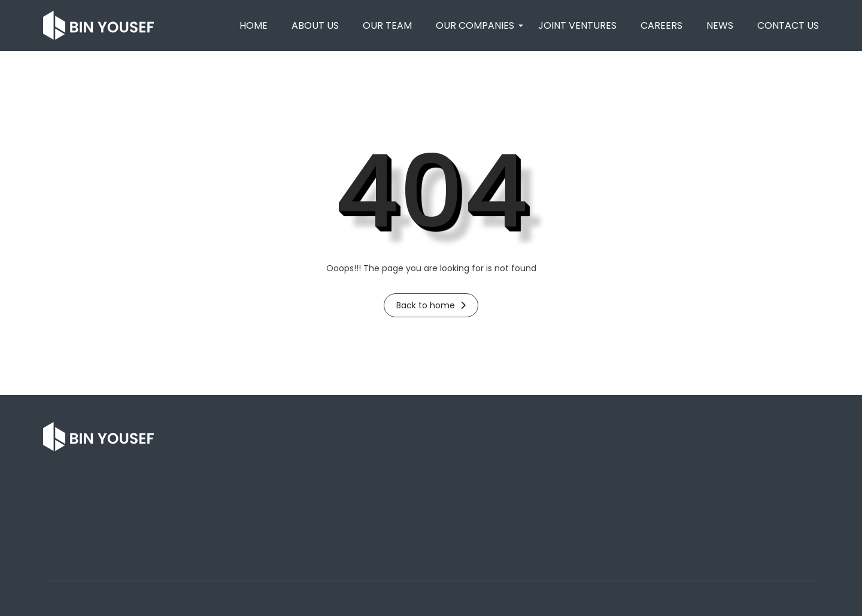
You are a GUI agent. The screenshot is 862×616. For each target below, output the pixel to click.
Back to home (431, 305)
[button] (475, 26)
